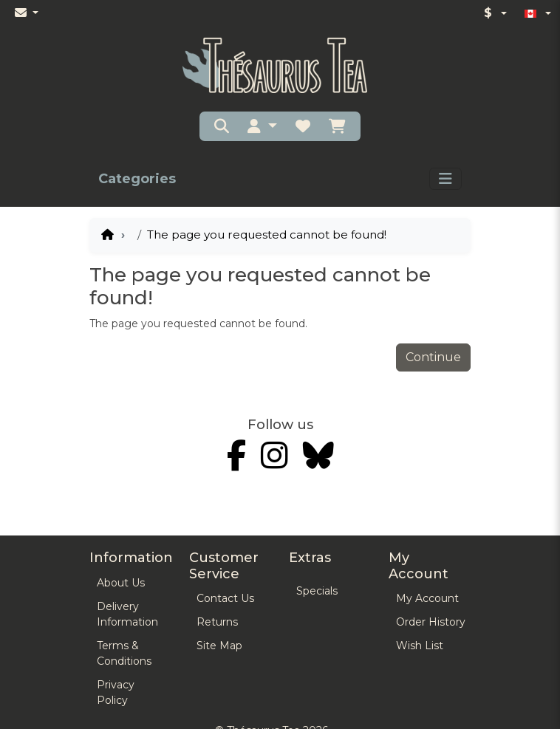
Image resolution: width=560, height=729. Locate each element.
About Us (121, 583)
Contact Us (225, 598)
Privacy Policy (116, 692)
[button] (262, 126)
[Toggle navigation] (445, 179)
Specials (317, 591)
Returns (217, 622)
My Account (427, 598)
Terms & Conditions (124, 653)
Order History (431, 622)
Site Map (219, 646)
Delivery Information (127, 614)
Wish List (420, 646)
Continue (433, 357)
